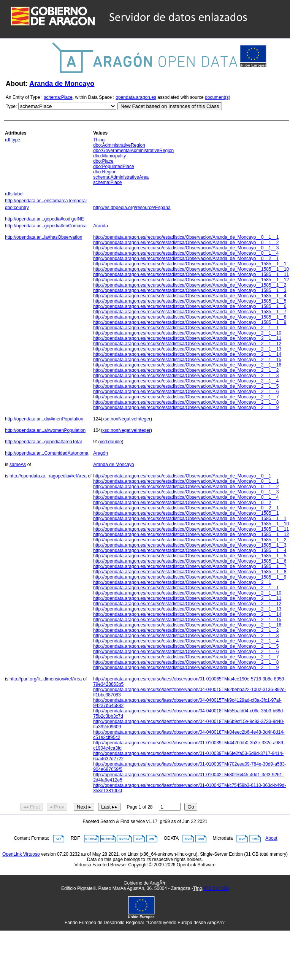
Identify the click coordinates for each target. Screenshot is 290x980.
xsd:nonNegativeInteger (126, 419)
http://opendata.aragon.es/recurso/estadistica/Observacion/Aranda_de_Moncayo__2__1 (182, 582)
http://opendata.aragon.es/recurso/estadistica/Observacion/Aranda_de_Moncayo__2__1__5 (186, 386)
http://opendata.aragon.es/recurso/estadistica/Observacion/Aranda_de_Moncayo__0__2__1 (186, 258)
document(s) (218, 97)
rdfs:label (14, 194)
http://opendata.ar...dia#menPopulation (44, 419)
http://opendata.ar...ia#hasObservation (44, 237)
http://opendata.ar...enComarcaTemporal (46, 201)
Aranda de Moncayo (62, 84)
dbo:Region (105, 172)
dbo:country (17, 208)
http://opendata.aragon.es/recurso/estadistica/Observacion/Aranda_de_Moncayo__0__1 (182, 476)
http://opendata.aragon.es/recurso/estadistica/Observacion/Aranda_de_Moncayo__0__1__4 (186, 253)
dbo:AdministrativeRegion (119, 145)
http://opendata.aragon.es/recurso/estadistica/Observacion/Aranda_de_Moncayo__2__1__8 (186, 402)
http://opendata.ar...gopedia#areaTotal (43, 442)
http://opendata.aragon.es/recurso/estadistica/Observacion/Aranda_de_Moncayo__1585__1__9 (190, 322)
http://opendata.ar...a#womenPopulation (45, 430)
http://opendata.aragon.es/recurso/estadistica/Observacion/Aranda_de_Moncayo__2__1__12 (187, 344)
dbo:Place (103, 161)
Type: (11, 106)
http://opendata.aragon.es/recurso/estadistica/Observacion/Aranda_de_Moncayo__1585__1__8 (190, 317)
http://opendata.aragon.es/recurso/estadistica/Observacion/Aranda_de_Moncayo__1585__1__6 (190, 306)
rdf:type (13, 140)
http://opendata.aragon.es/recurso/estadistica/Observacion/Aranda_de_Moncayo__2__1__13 (187, 349)
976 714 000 (216, 888)
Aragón (101, 453)
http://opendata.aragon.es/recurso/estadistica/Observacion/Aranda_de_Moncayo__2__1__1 (186, 328)
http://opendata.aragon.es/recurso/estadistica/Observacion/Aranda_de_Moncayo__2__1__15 (187, 360)
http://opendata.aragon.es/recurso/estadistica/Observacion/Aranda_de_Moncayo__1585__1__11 (191, 274)
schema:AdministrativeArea (121, 177)
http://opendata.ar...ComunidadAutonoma (47, 453)
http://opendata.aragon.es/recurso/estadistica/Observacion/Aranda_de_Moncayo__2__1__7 (186, 397)
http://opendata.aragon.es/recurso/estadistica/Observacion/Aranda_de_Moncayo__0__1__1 (186, 237)
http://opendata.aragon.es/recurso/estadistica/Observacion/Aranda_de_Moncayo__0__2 (182, 503)
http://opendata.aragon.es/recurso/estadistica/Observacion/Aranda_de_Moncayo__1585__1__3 (190, 290)
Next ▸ (84, 807)
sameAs (18, 465)
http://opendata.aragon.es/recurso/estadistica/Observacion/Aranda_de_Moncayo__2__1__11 (187, 338)
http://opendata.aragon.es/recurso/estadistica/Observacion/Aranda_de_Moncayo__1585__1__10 (191, 269)
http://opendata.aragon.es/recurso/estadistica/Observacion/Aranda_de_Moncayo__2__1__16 (187, 365)
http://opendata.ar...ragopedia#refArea (48, 476)
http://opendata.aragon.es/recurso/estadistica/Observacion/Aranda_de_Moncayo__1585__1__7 (190, 312)
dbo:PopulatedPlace (113, 167)
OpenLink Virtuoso (21, 854)
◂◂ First (32, 807)
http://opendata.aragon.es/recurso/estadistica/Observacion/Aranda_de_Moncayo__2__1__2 (186, 370)
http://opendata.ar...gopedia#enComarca (46, 226)
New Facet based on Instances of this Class (170, 106)
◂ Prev (57, 807)
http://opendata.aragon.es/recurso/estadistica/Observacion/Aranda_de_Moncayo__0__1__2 (186, 243)
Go (191, 807)
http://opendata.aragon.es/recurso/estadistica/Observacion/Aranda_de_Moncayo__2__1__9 (186, 408)
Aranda (101, 226)
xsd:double (111, 442)
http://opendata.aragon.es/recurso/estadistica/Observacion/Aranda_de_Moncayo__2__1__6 (186, 392)
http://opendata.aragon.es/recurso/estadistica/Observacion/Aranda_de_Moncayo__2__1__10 (187, 333)
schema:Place (58, 97)
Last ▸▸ (109, 807)
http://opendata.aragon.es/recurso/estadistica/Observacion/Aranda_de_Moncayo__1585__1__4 (190, 296)
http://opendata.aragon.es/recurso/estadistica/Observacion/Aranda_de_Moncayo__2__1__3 (186, 376)
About (271, 839)
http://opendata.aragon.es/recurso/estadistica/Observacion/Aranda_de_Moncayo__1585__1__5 (190, 301)
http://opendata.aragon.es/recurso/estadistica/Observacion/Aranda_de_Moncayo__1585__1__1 (190, 264)
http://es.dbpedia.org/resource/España (132, 208)
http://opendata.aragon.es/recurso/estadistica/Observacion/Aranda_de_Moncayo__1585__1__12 (191, 280)
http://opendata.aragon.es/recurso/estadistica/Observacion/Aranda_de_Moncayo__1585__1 (186, 513)
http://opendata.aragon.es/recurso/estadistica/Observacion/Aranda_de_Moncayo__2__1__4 (186, 381)
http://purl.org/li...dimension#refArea (46, 679)
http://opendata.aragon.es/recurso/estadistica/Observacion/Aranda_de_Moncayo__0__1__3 (186, 248)
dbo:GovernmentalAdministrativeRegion (133, 151)
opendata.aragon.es (136, 97)
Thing (99, 140)
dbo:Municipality (109, 156)
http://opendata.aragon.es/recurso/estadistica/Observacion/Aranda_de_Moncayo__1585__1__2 (190, 285)
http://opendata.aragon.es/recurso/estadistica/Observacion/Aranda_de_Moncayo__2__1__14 (187, 354)
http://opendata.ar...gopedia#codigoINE (44, 219)
